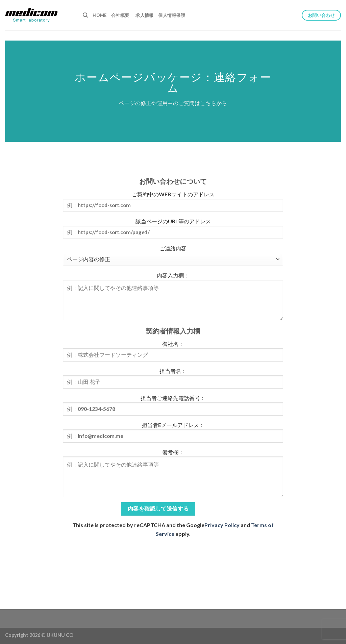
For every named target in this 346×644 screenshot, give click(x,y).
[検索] (85, 15)
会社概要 (120, 15)
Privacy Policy (222, 525)
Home (100, 15)
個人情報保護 (172, 15)
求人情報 (144, 15)
